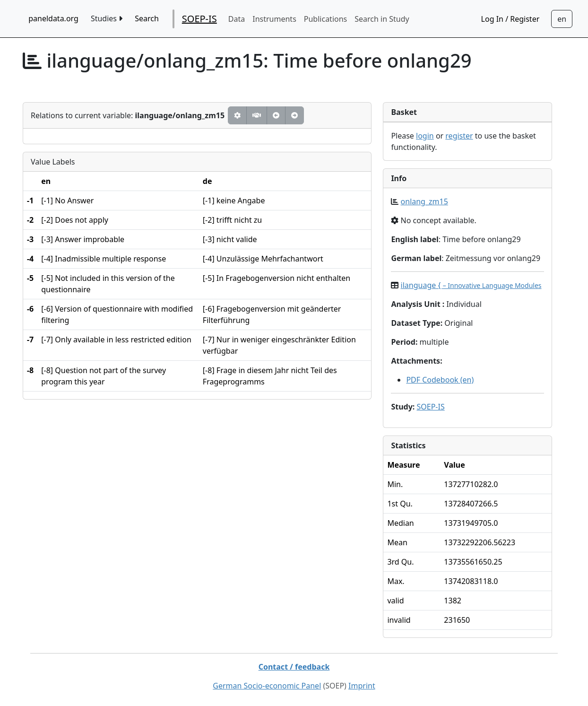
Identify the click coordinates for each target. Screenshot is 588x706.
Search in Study (382, 19)
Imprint (362, 686)
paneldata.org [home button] (53, 18)
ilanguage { (471, 285)
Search (147, 18)
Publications (325, 19)
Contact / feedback (294, 667)
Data (237, 19)
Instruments (274, 19)
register (459, 136)
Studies (107, 18)
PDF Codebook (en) (440, 380)
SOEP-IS (199, 19)
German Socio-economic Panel (267, 686)
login (425, 136)
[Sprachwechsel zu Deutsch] (562, 19)
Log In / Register (510, 19)
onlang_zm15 (424, 201)
